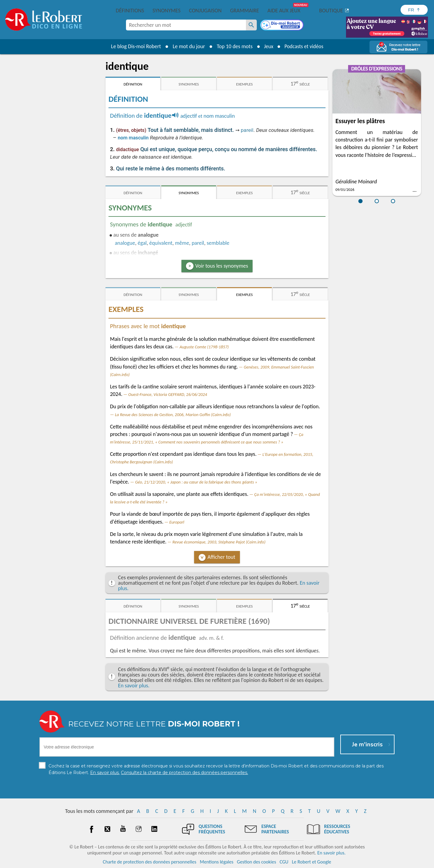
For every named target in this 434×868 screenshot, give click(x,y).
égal (142, 243)
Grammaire (244, 11)
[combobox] (186, 25)
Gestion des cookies (256, 862)
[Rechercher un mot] (251, 25)
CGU (284, 862)
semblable (218, 243)
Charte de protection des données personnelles (149, 862)
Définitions (130, 11)
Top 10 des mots (233, 46)
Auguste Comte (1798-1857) (204, 347)
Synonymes (167, 11)
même (182, 243)
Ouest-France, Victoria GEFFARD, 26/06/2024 (168, 394)
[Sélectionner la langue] (414, 10)
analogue (125, 243)
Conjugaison (205, 11)
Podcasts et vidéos (304, 46)
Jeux (268, 46)
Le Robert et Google (311, 862)
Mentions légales (217, 862)
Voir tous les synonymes (222, 266)
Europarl (177, 522)
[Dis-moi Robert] (282, 26)
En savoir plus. (134, 686)
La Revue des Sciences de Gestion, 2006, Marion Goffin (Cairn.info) (173, 415)
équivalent (161, 243)
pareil (247, 130)
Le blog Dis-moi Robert (134, 46)
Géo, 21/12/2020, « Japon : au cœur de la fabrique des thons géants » (196, 482)
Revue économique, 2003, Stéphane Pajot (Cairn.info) (219, 542)
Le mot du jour (187, 46)
